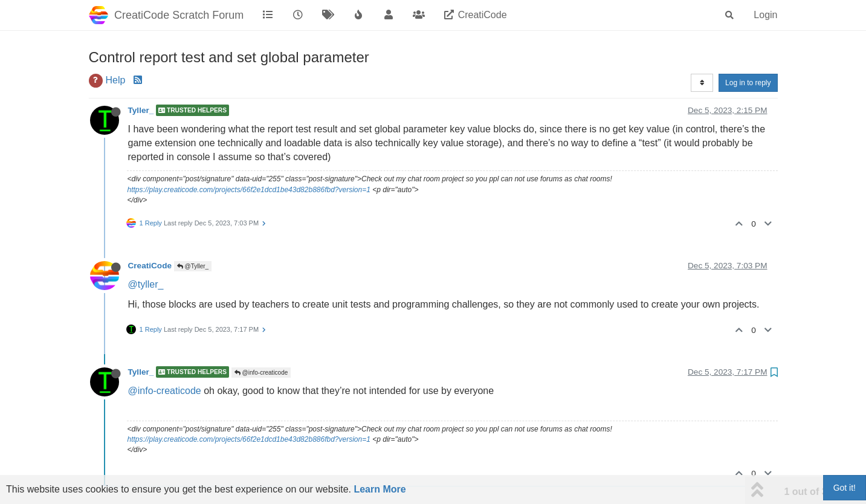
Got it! (845, 488)
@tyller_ (146, 284)
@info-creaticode (261, 373)
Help (116, 80)
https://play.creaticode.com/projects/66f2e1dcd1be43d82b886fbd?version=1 (249, 190)
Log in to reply (748, 83)
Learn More (380, 489)
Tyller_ (141, 110)
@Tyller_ (193, 266)
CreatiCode (150, 266)
